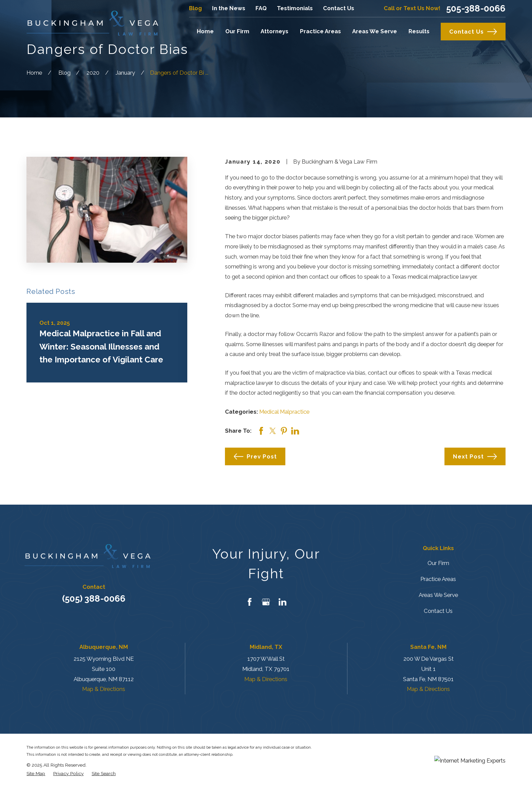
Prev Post (255, 456)
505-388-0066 (476, 8)
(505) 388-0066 (94, 599)
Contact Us (339, 8)
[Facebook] (250, 602)
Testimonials (295, 8)
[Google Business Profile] (266, 602)
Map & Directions (104, 689)
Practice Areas (438, 579)
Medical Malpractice (284, 412)
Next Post (475, 456)
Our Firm (438, 563)
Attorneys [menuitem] (274, 31)
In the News (229, 8)
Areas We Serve (438, 595)
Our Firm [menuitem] (237, 31)
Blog (195, 8)
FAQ (261, 8)
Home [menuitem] (205, 31)
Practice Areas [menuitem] (320, 31)
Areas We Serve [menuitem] (375, 31)
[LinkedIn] (282, 602)
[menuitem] (36, 774)
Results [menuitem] (419, 31)
